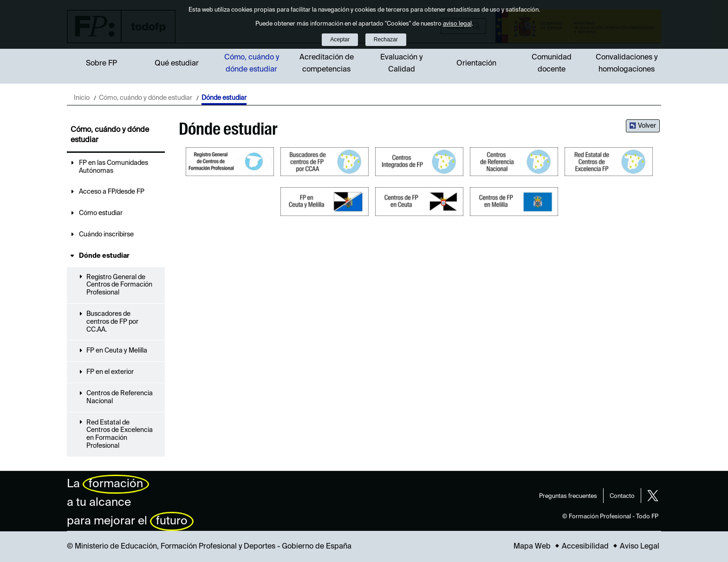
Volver (647, 126)
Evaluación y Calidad (401, 64)
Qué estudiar (177, 64)
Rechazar (386, 39)
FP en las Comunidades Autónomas (114, 167)
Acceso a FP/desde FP (112, 192)
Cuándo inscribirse (106, 235)
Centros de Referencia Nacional (120, 397)
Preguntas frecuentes (568, 496)
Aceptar (340, 39)
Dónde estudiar (104, 256)
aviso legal (457, 24)
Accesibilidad (585, 547)
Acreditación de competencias (327, 64)
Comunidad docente (552, 64)
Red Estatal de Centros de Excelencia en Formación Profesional (120, 434)
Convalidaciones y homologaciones (627, 64)
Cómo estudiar (101, 213)
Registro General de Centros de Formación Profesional (119, 285)
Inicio (82, 98)
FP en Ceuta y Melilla (117, 351)
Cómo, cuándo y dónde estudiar (252, 64)
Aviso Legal (640, 547)
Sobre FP (101, 64)
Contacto (622, 496)
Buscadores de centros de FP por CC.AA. (112, 322)
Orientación (476, 64)
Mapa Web (532, 547)
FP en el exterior (110, 372)
